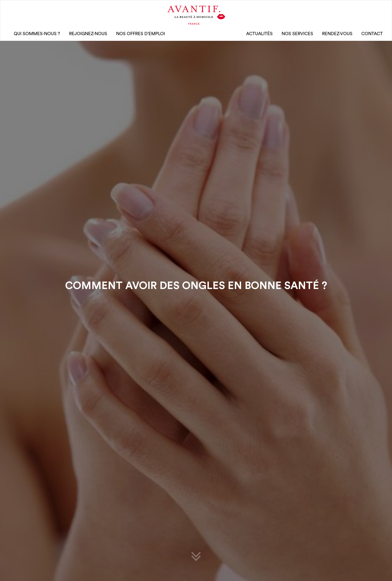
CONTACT (372, 34)
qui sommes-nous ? (37, 34)
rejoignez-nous (88, 34)
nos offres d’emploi (140, 34)
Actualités (259, 34)
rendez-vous (337, 34)
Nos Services (297, 34)
